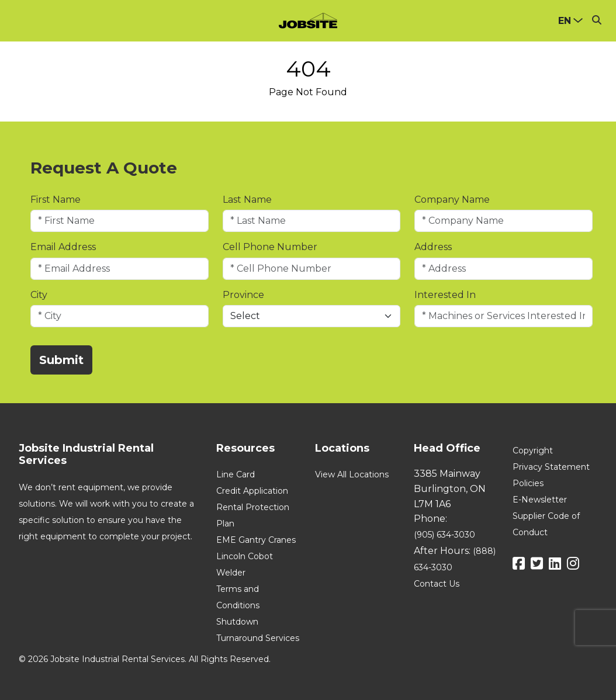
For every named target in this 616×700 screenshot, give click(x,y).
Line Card (236, 474)
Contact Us (437, 584)
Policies (528, 483)
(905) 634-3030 (444, 535)
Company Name (452, 200)
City (39, 295)
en (565, 21)
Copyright (533, 451)
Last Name (247, 200)
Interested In (445, 295)
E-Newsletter (540, 500)
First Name (56, 200)
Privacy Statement (551, 467)
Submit (61, 360)
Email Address (63, 247)
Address (433, 247)
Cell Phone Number (270, 247)
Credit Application (252, 491)
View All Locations (352, 474)
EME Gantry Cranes (256, 540)
